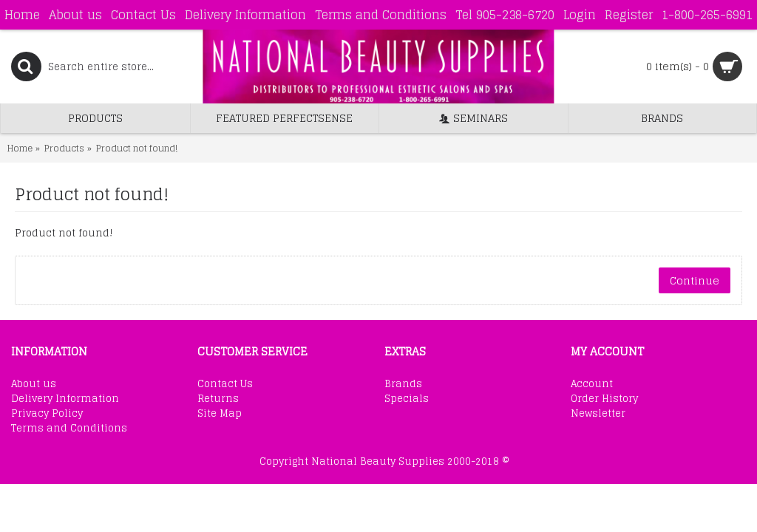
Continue (695, 280)
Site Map (220, 414)
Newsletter (598, 414)
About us (34, 384)
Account (592, 384)
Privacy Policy (47, 414)
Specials (407, 399)
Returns (218, 399)
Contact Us (225, 384)
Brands (403, 384)
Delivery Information (65, 399)
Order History (604, 399)
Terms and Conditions (69, 429)
